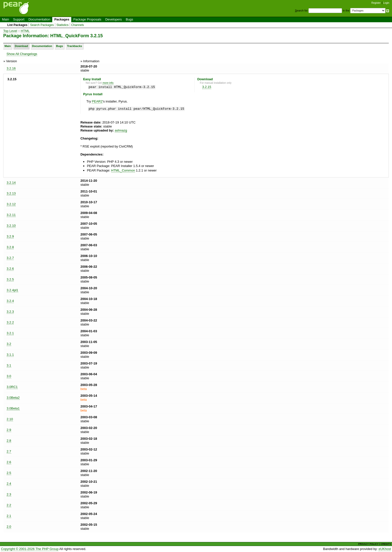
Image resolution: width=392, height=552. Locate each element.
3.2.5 (10, 279)
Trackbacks (74, 46)
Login (386, 3)
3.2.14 (11, 183)
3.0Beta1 (13, 408)
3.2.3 (10, 312)
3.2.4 (10, 301)
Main (5, 19)
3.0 (9, 376)
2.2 (9, 505)
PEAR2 (97, 101)
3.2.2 (10, 322)
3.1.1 (10, 355)
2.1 (9, 516)
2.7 (9, 451)
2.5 (9, 473)
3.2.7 (10, 258)
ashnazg (121, 130)
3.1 (9, 365)
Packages (62, 19)
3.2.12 (11, 204)
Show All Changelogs (22, 54)
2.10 (10, 419)
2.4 (9, 484)
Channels (78, 25)
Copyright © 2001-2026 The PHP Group (30, 549)
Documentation (39, 19)
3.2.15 (207, 87)
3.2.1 (10, 333)
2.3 (9, 494)
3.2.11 (11, 215)
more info (108, 83)
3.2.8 (10, 247)
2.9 (9, 430)
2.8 (9, 441)
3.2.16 (11, 68)
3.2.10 (11, 226)
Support (19, 19)
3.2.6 (10, 269)
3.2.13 (11, 193)
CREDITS (386, 544)
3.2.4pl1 (12, 290)
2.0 (9, 527)
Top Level (10, 31)
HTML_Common (123, 170)
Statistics (62, 25)
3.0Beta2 (13, 398)
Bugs (129, 19)
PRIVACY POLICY (368, 544)
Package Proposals (87, 19)
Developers (113, 19)
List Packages (17, 25)
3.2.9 (10, 236)
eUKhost (385, 549)
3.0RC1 (12, 387)
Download (21, 46)
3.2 (9, 344)
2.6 (9, 462)
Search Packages (42, 25)
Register (376, 3)
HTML (25, 31)
